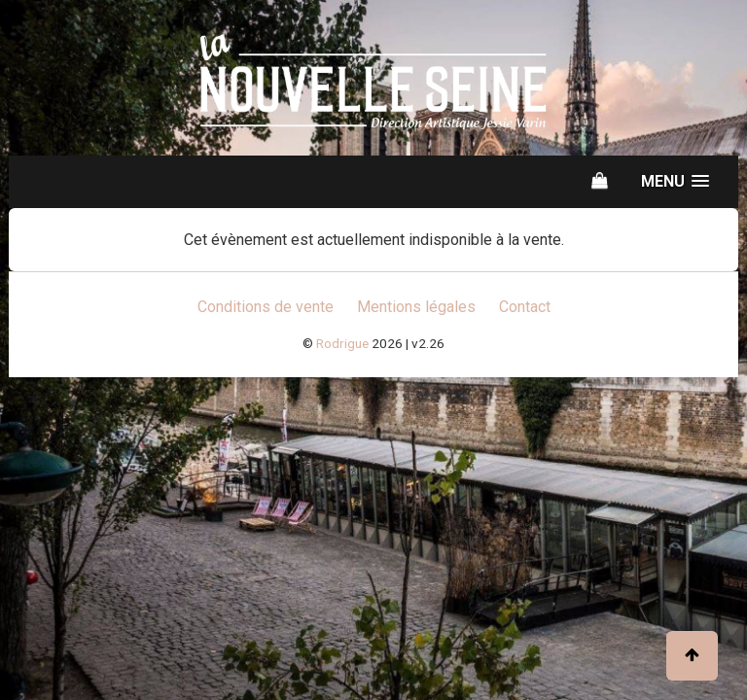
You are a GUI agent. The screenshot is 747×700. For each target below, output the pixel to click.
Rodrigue (342, 343)
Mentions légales (416, 307)
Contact (525, 307)
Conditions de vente (266, 307)
